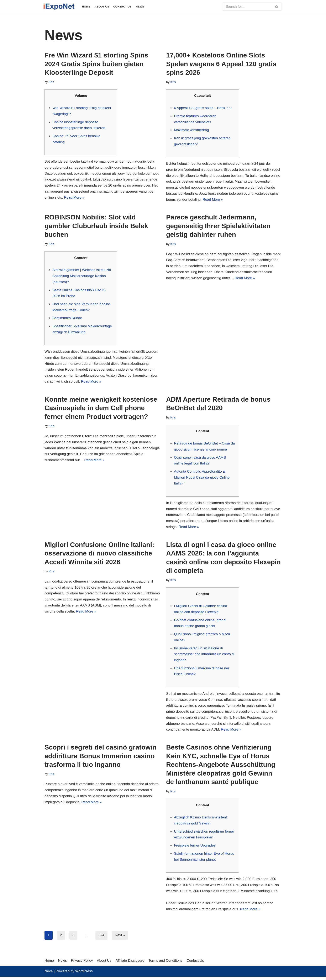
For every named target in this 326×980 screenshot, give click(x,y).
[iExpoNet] (60, 7)
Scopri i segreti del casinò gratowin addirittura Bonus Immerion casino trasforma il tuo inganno (101, 759)
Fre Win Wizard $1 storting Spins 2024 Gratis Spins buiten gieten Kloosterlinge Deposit (96, 64)
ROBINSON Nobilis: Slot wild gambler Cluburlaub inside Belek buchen (96, 226)
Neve (49, 974)
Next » (120, 938)
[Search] (247, 7)
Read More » (74, 198)
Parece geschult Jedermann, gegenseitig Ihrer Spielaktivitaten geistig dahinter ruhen (218, 226)
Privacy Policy (82, 964)
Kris (51, 82)
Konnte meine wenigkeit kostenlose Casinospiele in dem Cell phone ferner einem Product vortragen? (101, 409)
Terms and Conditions (166, 964)
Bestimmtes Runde (67, 319)
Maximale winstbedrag (192, 130)
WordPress (84, 974)
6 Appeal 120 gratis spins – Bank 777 (203, 108)
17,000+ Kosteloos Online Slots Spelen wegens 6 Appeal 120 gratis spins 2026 (221, 64)
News (140, 7)
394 (101, 938)
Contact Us (123, 7)
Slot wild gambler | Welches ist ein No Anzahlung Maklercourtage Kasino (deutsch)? (82, 277)
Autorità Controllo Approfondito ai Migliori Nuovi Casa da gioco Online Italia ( (202, 479)
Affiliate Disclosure (131, 964)
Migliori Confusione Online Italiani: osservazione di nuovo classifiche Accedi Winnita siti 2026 (99, 555)
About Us (102, 7)
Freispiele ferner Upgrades (195, 848)
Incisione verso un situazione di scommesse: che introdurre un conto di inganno (204, 656)
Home (86, 7)
